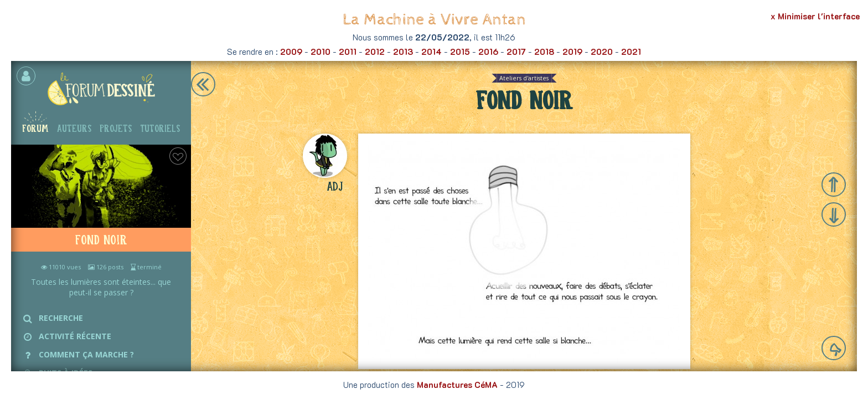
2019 (572, 52)
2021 (631, 52)
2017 (516, 52)
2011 (348, 52)
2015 (460, 52)
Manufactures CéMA (457, 385)
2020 (602, 52)
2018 (544, 52)
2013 (403, 52)
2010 (321, 52)
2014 (432, 52)
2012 (375, 52)
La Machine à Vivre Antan (434, 20)
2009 (291, 52)
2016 (488, 52)
